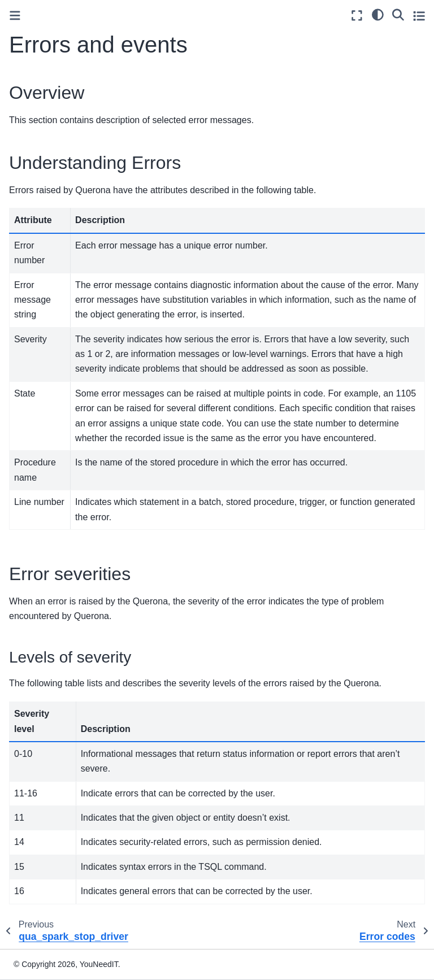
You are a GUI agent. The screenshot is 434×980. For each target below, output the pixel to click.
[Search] (398, 14)
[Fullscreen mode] (357, 16)
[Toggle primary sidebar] (15, 16)
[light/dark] (378, 14)
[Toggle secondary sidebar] (419, 16)
